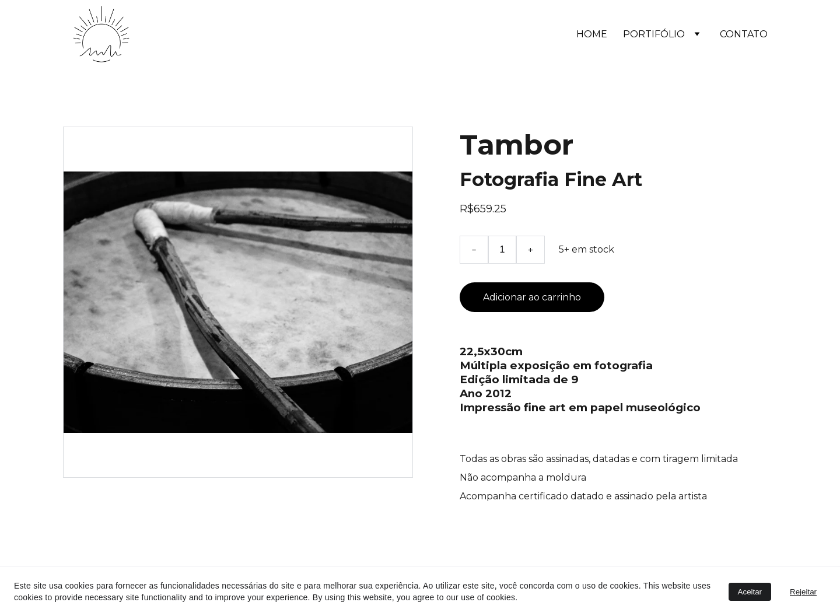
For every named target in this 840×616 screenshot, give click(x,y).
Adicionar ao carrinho (532, 297)
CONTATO (744, 34)
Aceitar (750, 592)
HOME (592, 34)
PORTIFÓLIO (654, 34)
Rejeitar (803, 592)
